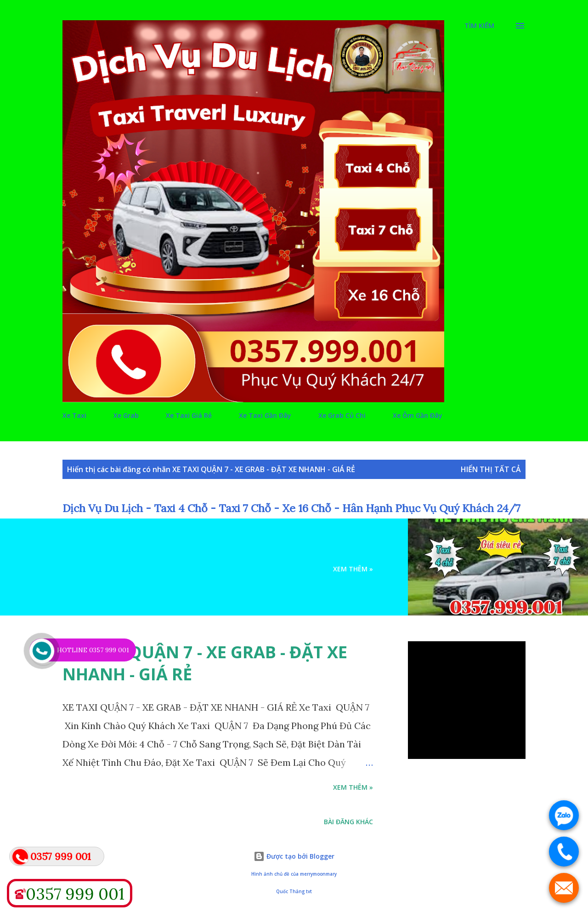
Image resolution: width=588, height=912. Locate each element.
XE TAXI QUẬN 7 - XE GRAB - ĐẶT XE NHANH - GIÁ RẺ (205, 663)
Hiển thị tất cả (491, 469)
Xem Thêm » (353, 569)
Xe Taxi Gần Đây (265, 415)
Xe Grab (126, 415)
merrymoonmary (318, 874)
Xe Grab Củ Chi (342, 415)
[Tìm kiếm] (479, 26)
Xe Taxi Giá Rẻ (189, 415)
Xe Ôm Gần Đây (418, 415)
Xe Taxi (74, 415)
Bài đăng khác (348, 822)
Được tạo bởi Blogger (294, 856)
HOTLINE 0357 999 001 (93, 650)
